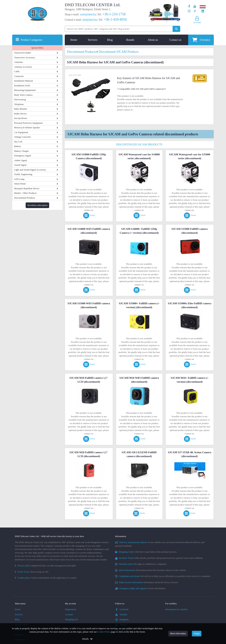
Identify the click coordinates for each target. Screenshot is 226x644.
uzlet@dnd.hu (88, 14)
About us (153, 40)
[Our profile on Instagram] (189, 11)
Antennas (18, 62)
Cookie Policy (104, 632)
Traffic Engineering (23, 174)
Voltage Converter (23, 137)
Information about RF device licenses (147, 582)
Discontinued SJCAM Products (139, 144)
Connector (19, 76)
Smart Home (20, 184)
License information (140, 588)
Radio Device (20, 114)
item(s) (201, 40)
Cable (17, 71)
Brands (130, 40)
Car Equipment (21, 132)
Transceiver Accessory (25, 57)
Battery (18, 146)
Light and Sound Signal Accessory (30, 170)
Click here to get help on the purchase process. (146, 552)
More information (178, 634)
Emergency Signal (23, 156)
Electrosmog (20, 99)
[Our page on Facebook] (189, 6)
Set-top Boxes (21, 118)
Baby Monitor (21, 109)
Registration (71, 609)
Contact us (175, 40)
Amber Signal (21, 160)
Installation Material (24, 81)
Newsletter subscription (37, 205)
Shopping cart (72, 619)
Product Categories (31, 40)
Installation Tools (22, 86)
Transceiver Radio (23, 53)
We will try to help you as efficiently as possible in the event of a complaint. (163, 576)
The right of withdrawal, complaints (141, 564)
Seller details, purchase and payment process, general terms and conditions (159, 558)
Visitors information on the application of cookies (46, 578)
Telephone (19, 104)
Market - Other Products (25, 193)
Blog (110, 40)
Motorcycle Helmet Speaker (27, 128)
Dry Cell (18, 142)
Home (74, 40)
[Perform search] (176, 29)
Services (92, 40)
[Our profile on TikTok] (195, 11)
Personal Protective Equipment (28, 123)
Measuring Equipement (25, 90)
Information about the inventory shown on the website (150, 570)
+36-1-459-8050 (115, 19)
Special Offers (37, 48)
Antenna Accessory (23, 67)
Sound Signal (20, 165)
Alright (197, 634)
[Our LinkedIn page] (203, 11)
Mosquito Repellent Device (27, 188)
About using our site (32, 572)
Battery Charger (21, 151)
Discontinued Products (25, 198)
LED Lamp (19, 179)
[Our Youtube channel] (195, 6)
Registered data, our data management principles (46, 566)
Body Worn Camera (23, 95)
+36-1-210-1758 (114, 14)
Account (69, 614)
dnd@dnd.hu (90, 20)
